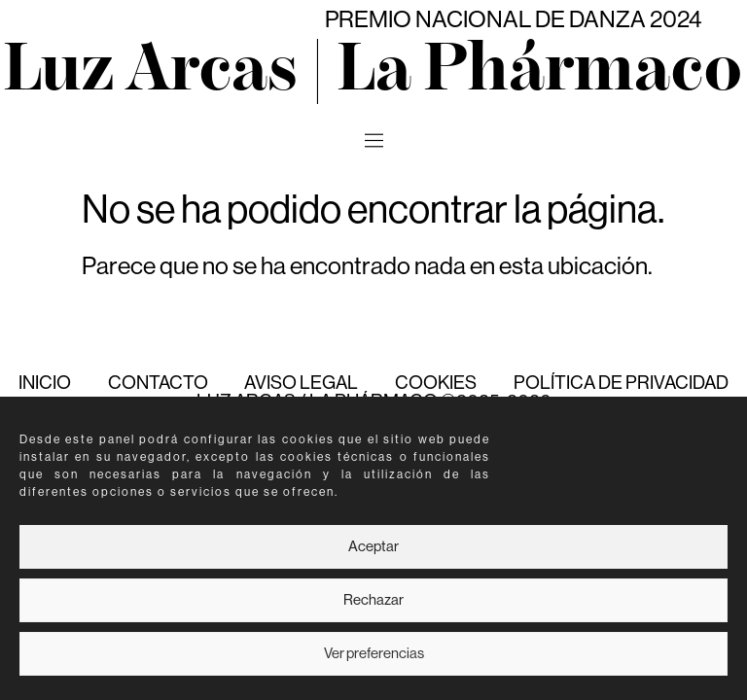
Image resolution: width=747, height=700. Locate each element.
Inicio (45, 383)
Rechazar (373, 600)
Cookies (436, 383)
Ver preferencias (374, 654)
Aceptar (373, 547)
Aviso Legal (301, 383)
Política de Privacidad (621, 383)
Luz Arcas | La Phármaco (373, 71)
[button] (373, 142)
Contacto (158, 383)
